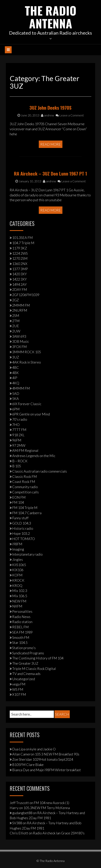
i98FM (17, 544)
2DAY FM (20, 289)
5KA (16, 399)
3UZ (16, 357)
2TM (16, 321)
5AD (16, 393)
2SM (16, 316)
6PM (16, 409)
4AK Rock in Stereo (27, 362)
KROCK (18, 580)
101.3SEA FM (22, 238)
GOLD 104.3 (22, 523)
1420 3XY (19, 274)
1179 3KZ (20, 248)
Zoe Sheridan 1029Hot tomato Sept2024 (43, 759)
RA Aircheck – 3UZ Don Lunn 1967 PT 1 (50, 173)
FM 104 (18, 502)
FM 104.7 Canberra (27, 513)
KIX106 (18, 570)
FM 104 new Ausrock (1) (51, 803)
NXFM (17, 606)
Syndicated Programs (28, 653)
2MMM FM (21, 305)
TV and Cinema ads (26, 674)
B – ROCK (20, 461)
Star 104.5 (20, 642)
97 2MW (19, 445)
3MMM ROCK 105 (27, 352)
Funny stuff (20, 518)
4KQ (16, 383)
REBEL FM (20, 627)
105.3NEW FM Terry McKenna (47, 808)
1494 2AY (19, 284)
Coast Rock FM (24, 482)
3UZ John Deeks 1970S (50, 108)
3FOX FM (19, 347)
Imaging (18, 549)
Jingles (18, 559)
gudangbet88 (22, 813)
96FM (17, 440)
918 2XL (18, 435)
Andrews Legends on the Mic (34, 456)
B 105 (17, 466)
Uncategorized (24, 679)
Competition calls (25, 492)
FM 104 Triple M (25, 508)
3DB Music (21, 341)
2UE (16, 326)
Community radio (25, 487)
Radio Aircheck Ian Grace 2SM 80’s (59, 833)
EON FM (19, 497)
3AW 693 (19, 336)
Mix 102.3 (20, 591)
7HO (16, 425)
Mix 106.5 (20, 596)
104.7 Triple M (23, 243)
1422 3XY (19, 279)
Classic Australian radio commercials (40, 471)
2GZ (16, 300)
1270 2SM (20, 258)
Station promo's (24, 648)
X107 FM (19, 694)
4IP (15, 378)
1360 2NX (20, 264)
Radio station (22, 622)
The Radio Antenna (51, 17)
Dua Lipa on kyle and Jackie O (34, 749)
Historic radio (23, 528)
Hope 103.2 (21, 533)
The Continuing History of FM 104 (38, 658)
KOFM (17, 575)
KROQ (17, 586)
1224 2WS (20, 253)
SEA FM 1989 (22, 632)
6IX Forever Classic (27, 404)
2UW (16, 331)
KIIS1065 (19, 565)
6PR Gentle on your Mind (31, 414)
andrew (47, 115)
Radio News (21, 617)
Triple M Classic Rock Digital (34, 669)
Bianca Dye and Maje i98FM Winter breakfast (47, 770)
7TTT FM (19, 430)
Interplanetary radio (27, 554)
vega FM (19, 684)
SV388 (17, 823)
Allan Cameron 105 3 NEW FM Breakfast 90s (46, 754)
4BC (16, 367)
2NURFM (20, 310)
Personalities (22, 611)
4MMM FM (21, 388)
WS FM (18, 689)
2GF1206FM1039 (26, 295)
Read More (51, 144)
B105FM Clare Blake (28, 765)
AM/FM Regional (25, 450)
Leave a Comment (70, 115)
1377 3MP (20, 269)
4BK (16, 373)
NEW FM (19, 601)
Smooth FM (21, 637)
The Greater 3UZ (25, 663)
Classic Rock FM (25, 476)
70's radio (20, 419)
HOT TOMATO (24, 539)
